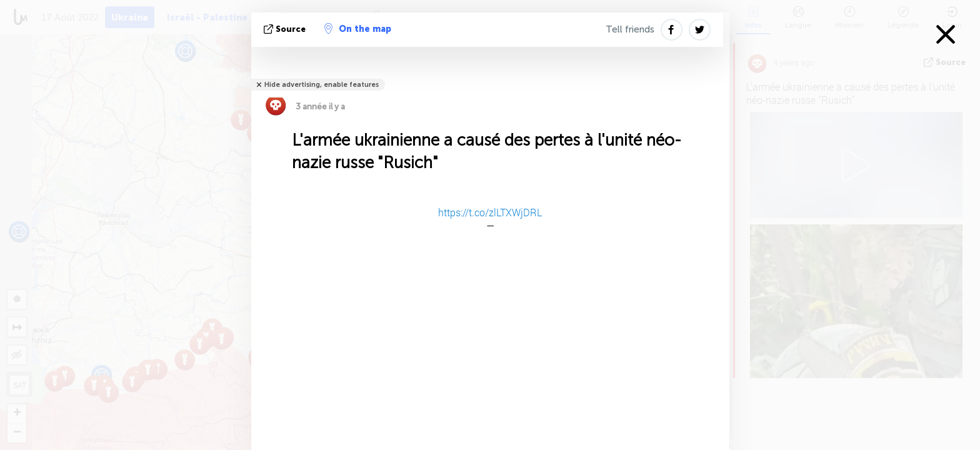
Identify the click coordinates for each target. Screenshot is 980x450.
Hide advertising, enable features (322, 85)
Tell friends (630, 29)
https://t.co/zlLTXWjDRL (490, 212)
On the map (358, 29)
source (286, 29)
